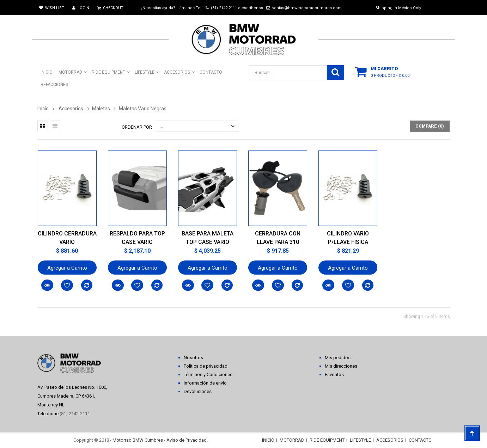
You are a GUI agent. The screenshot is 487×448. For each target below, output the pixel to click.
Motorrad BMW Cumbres (138, 440)
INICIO (268, 440)
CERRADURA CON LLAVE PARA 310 (278, 238)
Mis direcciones (341, 366)
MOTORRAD (292, 440)
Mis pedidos (338, 358)
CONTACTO (420, 440)
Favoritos (334, 375)
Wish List (52, 8)
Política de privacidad (206, 366)
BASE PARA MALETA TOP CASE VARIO (208, 238)
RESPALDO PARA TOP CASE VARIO (137, 238)
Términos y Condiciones (208, 375)
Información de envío (205, 383)
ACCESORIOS (390, 440)
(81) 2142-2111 (224, 8)
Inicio (43, 109)
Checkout (110, 8)
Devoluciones (198, 391)
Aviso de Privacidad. (187, 440)
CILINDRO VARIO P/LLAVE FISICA (348, 238)
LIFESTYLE (360, 440)
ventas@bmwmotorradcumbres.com (307, 8)
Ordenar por (137, 127)
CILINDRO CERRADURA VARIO (67, 238)
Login (81, 8)
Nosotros (193, 358)
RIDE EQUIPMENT (327, 440)
